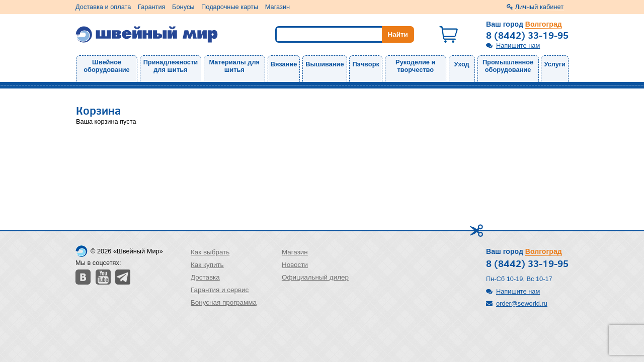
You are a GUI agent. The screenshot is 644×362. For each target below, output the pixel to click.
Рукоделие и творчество (415, 66)
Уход (462, 64)
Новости (295, 265)
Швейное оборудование (106, 66)
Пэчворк (366, 64)
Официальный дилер (315, 277)
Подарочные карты (230, 7)
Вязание (284, 64)
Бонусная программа (224, 302)
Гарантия (152, 7)
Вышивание (325, 64)
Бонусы (183, 7)
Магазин (277, 7)
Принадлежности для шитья (171, 66)
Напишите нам (518, 46)
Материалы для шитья (234, 66)
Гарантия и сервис (220, 290)
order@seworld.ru (522, 303)
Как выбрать (210, 252)
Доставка (205, 277)
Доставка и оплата (103, 7)
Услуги (555, 64)
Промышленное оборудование (508, 66)
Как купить (207, 265)
